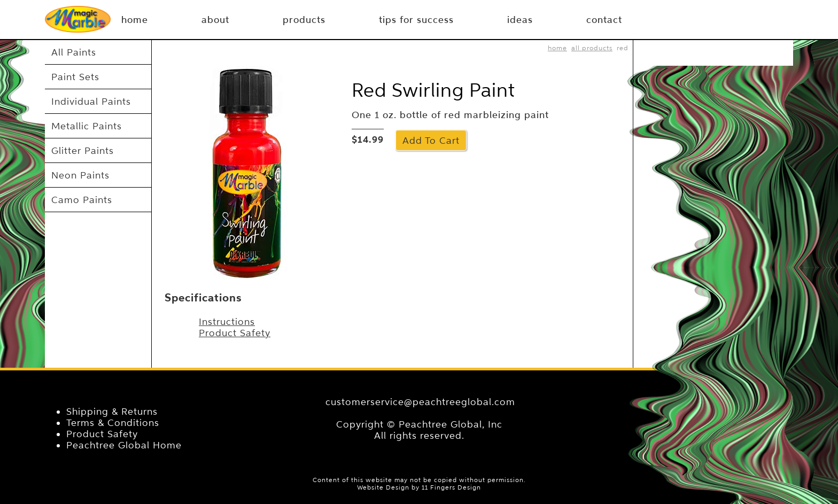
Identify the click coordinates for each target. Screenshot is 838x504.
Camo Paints (82, 200)
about (215, 20)
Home (135, 20)
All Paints (74, 52)
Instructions (227, 321)
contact (604, 20)
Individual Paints (91, 101)
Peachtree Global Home (124, 445)
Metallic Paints (87, 126)
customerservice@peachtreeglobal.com (420, 402)
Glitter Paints (83, 150)
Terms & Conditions (113, 422)
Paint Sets (75, 77)
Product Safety (235, 333)
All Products (592, 48)
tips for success (416, 20)
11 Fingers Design (451, 487)
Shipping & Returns (112, 411)
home (557, 48)
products (304, 20)
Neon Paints (80, 175)
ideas (520, 20)
